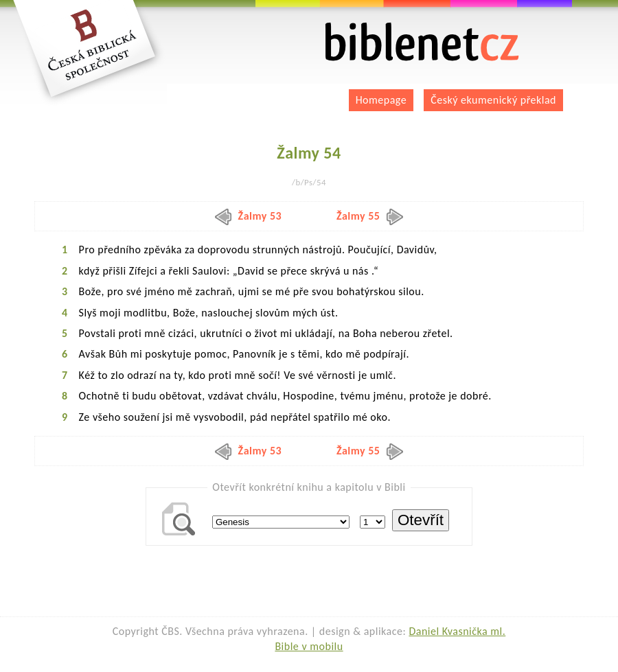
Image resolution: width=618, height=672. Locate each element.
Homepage (381, 100)
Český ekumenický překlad (493, 100)
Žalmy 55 (370, 216)
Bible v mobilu (309, 646)
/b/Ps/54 (309, 182)
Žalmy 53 (249, 216)
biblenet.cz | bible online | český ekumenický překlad (422, 42)
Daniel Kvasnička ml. (457, 631)
